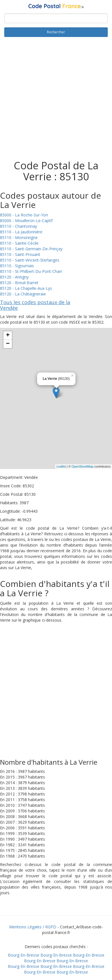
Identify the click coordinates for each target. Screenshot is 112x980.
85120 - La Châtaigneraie (23, 294)
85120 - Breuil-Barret (19, 283)
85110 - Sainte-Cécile (19, 243)
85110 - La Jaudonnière (21, 232)
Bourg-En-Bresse (24, 955)
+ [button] (8, 336)
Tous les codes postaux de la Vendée (35, 305)
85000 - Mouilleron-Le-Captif (26, 221)
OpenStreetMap (83, 466)
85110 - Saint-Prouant (20, 254)
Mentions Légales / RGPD (33, 927)
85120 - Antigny (14, 277)
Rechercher (56, 32)
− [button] (8, 344)
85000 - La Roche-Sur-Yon (24, 215)
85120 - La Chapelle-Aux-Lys (26, 288)
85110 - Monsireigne (19, 237)
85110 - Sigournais (17, 266)
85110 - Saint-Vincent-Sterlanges (30, 260)
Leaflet (61, 466)
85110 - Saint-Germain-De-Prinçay (31, 249)
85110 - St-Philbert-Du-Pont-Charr (31, 271)
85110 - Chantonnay (19, 226)
